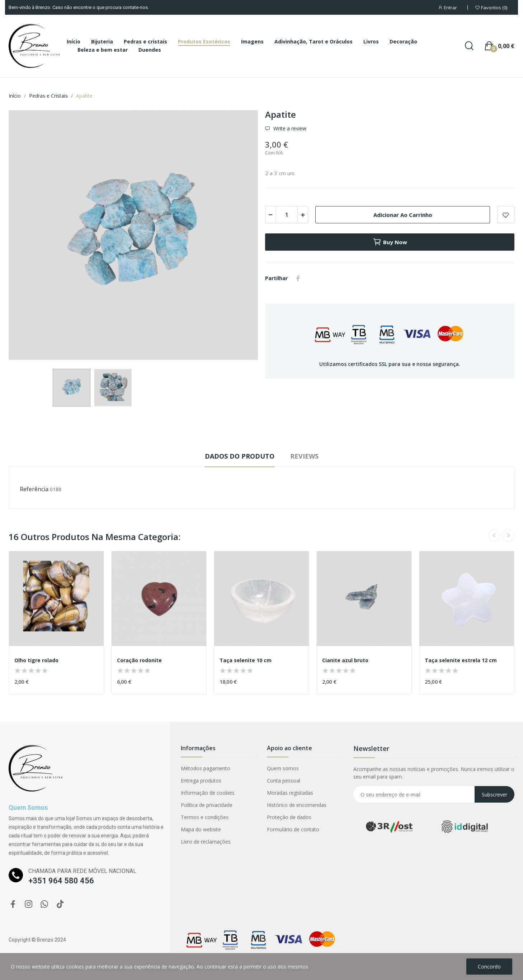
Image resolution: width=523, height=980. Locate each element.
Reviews (304, 456)
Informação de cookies (208, 793)
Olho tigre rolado (36, 660)
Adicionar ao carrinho (403, 215)
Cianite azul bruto (345, 660)
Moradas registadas (290, 793)
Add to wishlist (506, 215)
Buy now (390, 242)
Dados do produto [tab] (240, 456)
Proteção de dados (289, 817)
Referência (34, 489)
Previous (494, 535)
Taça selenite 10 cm (246, 660)
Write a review (289, 129)
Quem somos (283, 768)
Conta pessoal (284, 781)
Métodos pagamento (206, 768)
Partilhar (298, 278)
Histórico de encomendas (297, 805)
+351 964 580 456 (61, 881)
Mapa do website (201, 829)
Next (508, 535)
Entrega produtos (201, 781)
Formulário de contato (293, 829)
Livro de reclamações (206, 842)
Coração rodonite (139, 660)
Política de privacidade (207, 805)
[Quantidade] (287, 215)
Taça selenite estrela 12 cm (461, 660)
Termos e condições (205, 817)
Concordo (489, 967)
